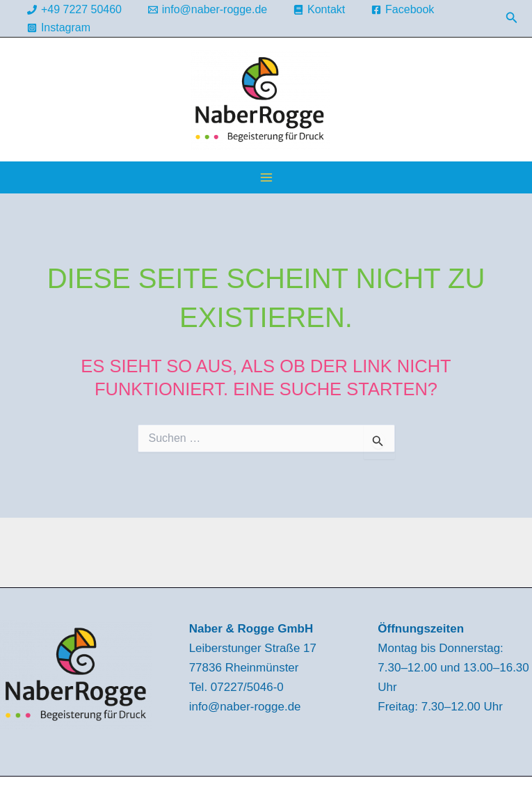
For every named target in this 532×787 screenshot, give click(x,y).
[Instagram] (59, 28)
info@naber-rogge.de (245, 707)
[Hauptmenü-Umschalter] (266, 177)
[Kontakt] (320, 10)
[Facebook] (403, 10)
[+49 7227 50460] (75, 10)
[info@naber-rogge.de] (207, 10)
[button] (512, 18)
